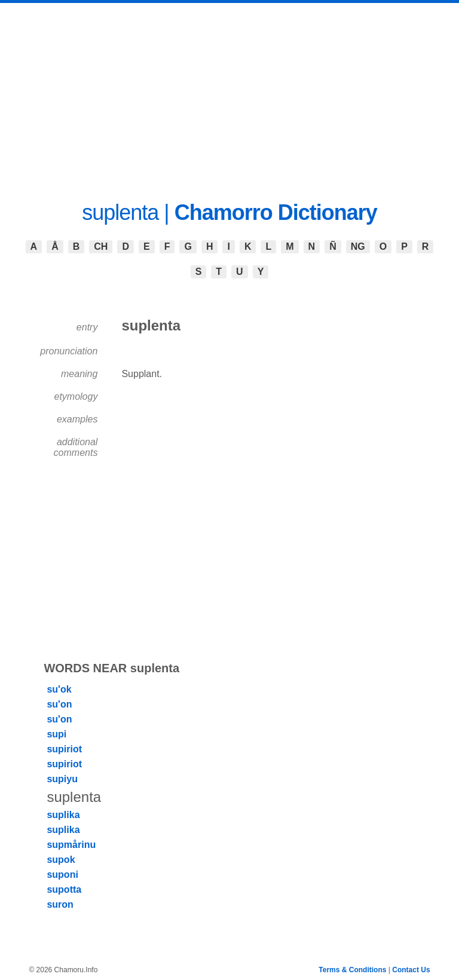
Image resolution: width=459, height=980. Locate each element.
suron (60, 904)
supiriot (64, 749)
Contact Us (411, 970)
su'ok (59, 689)
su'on (59, 704)
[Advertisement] (229, 93)
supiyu (62, 779)
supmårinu (71, 845)
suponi (62, 875)
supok (61, 860)
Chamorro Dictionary (276, 212)
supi (56, 734)
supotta (64, 889)
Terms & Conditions (352, 970)
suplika (63, 815)
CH (101, 246)
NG (358, 246)
